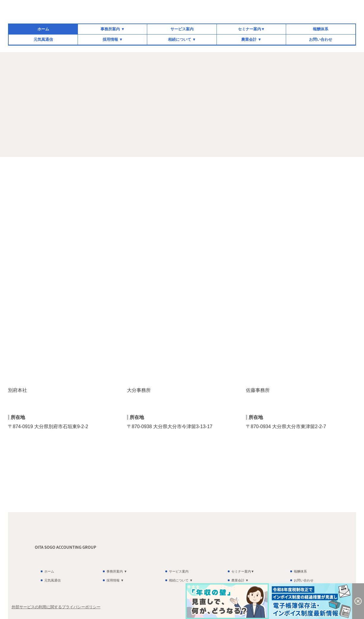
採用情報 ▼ (113, 39)
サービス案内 (182, 29)
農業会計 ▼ (251, 39)
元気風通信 (43, 39)
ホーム (43, 29)
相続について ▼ (182, 39)
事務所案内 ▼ (113, 29)
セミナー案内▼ (251, 29)
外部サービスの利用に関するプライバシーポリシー (56, 607)
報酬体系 (321, 29)
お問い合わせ (321, 39)
